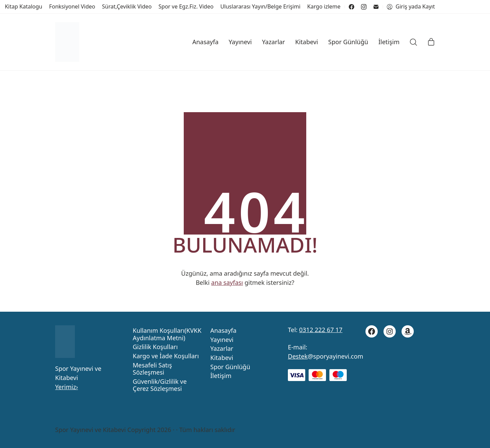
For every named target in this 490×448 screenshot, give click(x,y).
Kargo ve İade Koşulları (166, 356)
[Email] (376, 7)
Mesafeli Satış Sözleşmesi (152, 369)
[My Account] (411, 7)
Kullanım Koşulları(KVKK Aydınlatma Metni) (167, 334)
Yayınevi (222, 340)
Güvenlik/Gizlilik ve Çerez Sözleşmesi (160, 385)
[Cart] (431, 42)
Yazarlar (222, 349)
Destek (298, 356)
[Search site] (413, 42)
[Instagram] (364, 7)
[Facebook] (352, 7)
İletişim (221, 376)
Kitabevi (222, 358)
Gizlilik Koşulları (155, 347)
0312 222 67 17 (321, 330)
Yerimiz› (67, 387)
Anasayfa (223, 331)
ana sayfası (227, 282)
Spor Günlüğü (230, 367)
